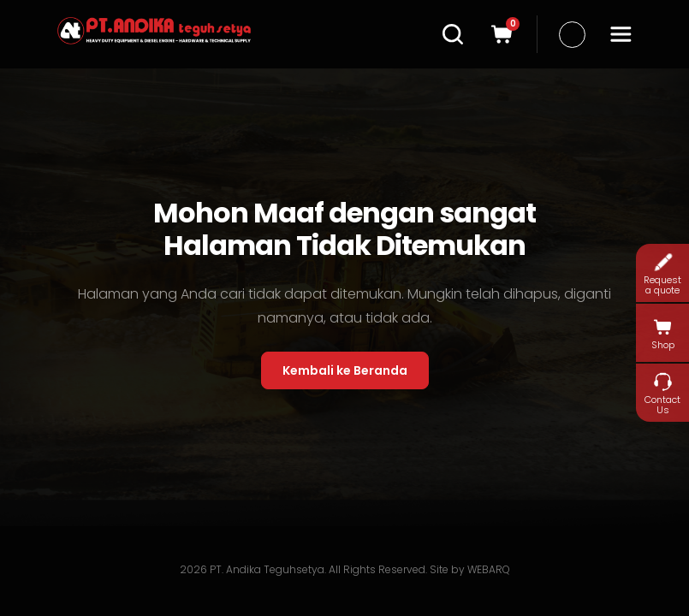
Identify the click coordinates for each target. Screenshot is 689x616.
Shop (663, 334)
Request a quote (662, 273)
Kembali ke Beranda (345, 370)
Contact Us (662, 393)
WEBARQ (489, 569)
